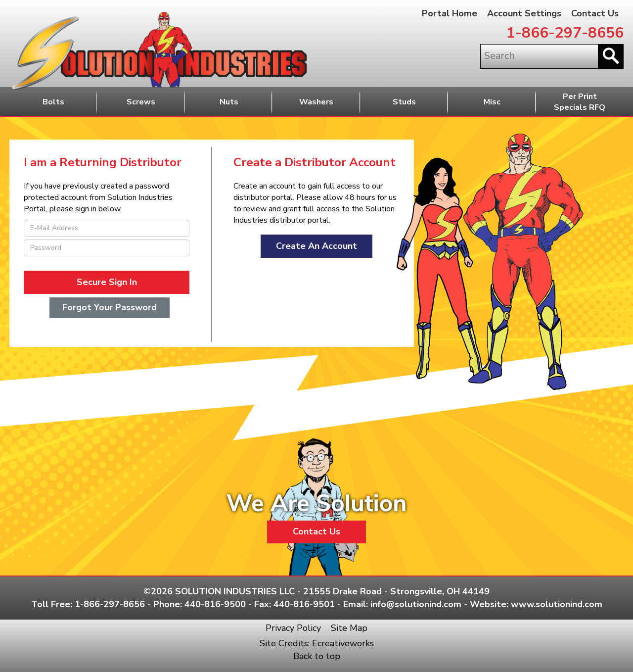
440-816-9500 (215, 604)
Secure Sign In (107, 282)
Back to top (317, 656)
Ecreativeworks (343, 643)
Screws (141, 102)
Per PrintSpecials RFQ (580, 102)
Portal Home (450, 13)
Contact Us (595, 13)
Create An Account (316, 246)
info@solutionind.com (416, 604)
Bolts (53, 102)
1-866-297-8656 (565, 33)
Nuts (229, 102)
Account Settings (524, 13)
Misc (492, 102)
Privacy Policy (293, 628)
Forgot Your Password (110, 307)
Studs (404, 102)
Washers (316, 102)
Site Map (349, 628)
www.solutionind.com (557, 604)
